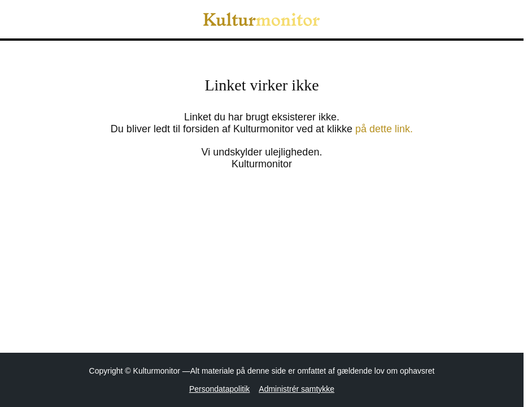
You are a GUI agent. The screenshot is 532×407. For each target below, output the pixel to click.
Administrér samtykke (296, 389)
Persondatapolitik (219, 389)
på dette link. (384, 129)
